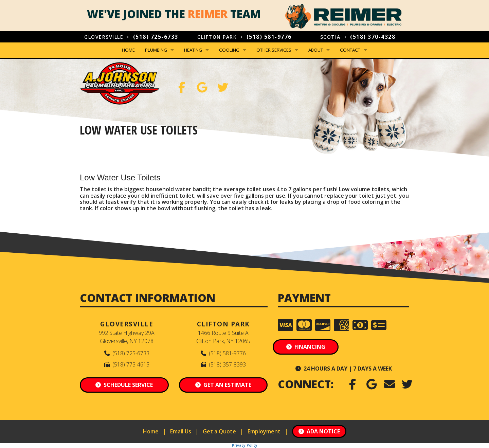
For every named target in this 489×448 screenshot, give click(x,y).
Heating (193, 50)
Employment (264, 431)
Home (128, 50)
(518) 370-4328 (373, 37)
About (316, 50)
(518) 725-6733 (156, 37)
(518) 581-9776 (269, 37)
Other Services (274, 50)
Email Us (181, 431)
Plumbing (156, 50)
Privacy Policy (245, 445)
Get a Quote (219, 431)
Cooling (229, 50)
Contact (350, 50)
